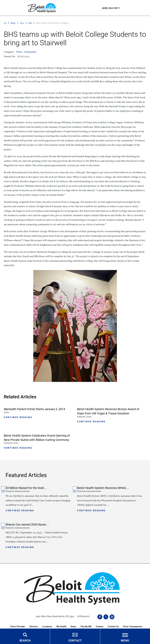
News (13, 23)
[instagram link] (112, 617)
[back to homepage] (5, 23)
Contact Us (113, 626)
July (30, 23)
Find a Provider (18, 626)
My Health (61, 626)
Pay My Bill (86, 626)
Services (34, 626)
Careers (100, 626)
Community (30, 52)
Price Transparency (133, 626)
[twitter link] (106, 617)
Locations (47, 626)
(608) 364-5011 (111, 8)
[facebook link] (100, 617)
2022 (22, 23)
